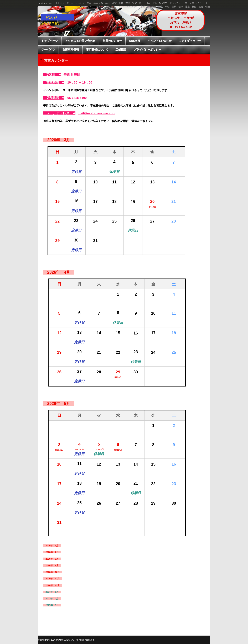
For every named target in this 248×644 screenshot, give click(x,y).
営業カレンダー (112, 41)
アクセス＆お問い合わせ (80, 41)
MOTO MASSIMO (52, 18)
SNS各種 (135, 41)
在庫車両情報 (71, 50)
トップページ (50, 41)
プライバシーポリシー (147, 50)
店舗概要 (121, 50)
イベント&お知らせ (160, 41)
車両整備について (97, 50)
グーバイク (48, 50)
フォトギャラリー (190, 41)
